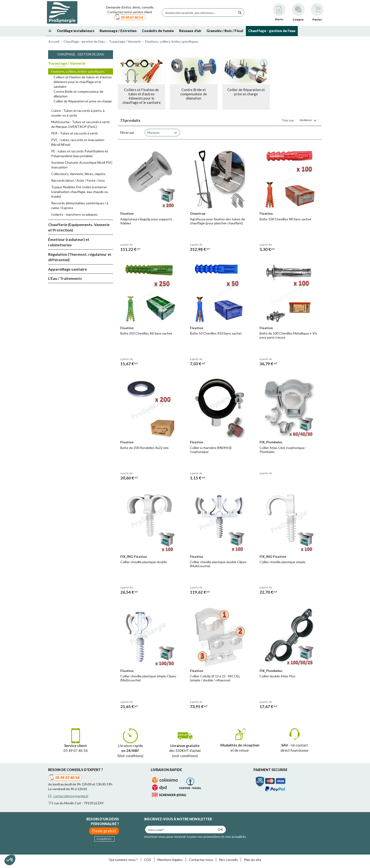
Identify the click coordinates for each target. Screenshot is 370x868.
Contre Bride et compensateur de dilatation (78, 94)
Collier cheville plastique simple (282, 562)
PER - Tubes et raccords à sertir (75, 133)
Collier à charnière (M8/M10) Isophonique (211, 450)
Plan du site (253, 860)
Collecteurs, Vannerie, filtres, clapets (78, 174)
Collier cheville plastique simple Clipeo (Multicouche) (148, 678)
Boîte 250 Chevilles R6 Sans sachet (146, 333)
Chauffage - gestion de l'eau (81, 54)
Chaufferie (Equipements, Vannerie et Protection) (79, 227)
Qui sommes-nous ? (123, 860)
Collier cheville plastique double (144, 562)
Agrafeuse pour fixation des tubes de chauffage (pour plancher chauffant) (217, 221)
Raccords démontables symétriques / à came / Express (80, 205)
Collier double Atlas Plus (277, 676)
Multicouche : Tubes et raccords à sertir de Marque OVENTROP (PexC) (81, 124)
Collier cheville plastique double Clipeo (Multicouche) (218, 564)
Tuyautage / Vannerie (67, 63)
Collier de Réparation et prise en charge (83, 101)
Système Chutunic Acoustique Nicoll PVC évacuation (82, 165)
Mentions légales (170, 860)
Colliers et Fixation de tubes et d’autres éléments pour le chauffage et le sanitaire (83, 82)
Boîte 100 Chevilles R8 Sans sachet (286, 219)
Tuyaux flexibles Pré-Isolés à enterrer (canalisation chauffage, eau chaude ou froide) (80, 192)
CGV (148, 860)
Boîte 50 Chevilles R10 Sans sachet (216, 333)
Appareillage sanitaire (67, 269)
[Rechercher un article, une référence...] (200, 13)
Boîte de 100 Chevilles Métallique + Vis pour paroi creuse (288, 335)
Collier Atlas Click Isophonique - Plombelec (283, 450)
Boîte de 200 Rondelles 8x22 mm (144, 448)
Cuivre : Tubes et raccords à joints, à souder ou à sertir (78, 113)
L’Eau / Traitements (65, 278)
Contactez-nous (201, 860)
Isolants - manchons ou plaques (74, 214)
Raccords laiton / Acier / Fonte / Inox (78, 180)
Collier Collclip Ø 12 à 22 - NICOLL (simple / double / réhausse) (215, 678)
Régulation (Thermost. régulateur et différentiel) (80, 257)
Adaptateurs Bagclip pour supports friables (146, 221)
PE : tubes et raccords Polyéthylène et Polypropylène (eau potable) (80, 153)
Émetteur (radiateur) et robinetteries (69, 242)
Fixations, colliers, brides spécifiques (78, 71)
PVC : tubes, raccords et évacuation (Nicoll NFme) (78, 142)
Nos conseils (229, 860)
